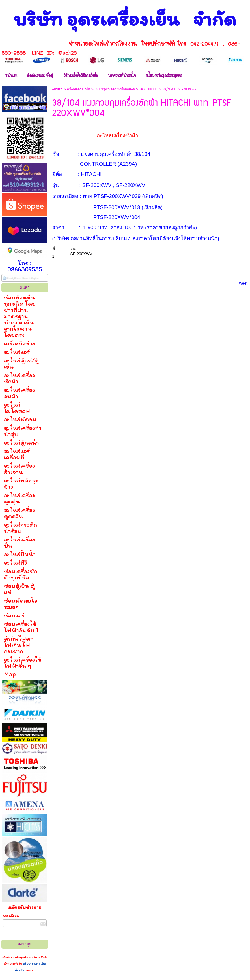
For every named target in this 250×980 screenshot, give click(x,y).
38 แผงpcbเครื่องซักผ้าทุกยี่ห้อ (115, 89)
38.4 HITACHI (149, 89)
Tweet (242, 283)
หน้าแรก (57, 89)
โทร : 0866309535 (25, 266)
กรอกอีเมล (11, 916)
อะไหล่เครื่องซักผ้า (79, 89)
